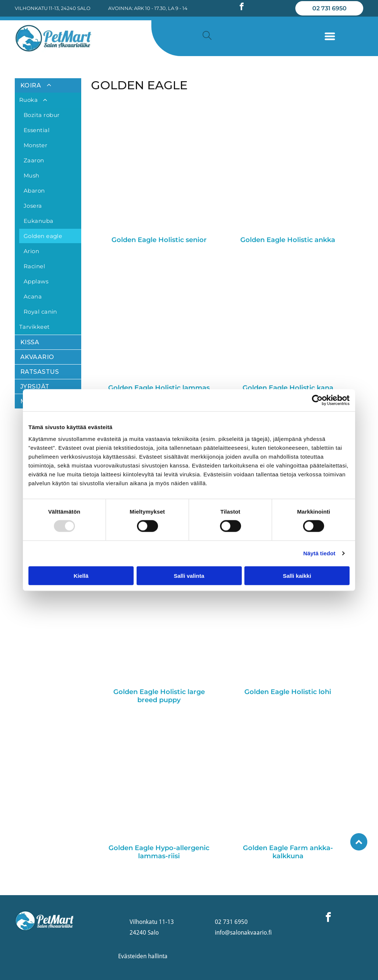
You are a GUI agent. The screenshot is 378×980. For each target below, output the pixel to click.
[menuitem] (48, 207)
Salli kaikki (297, 576)
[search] (207, 36)
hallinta (158, 956)
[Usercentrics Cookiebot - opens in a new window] (317, 400)
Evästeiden (132, 956)
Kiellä (81, 576)
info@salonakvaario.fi (243, 933)
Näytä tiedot (319, 553)
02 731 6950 (231, 922)
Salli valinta (189, 576)
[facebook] (242, 8)
